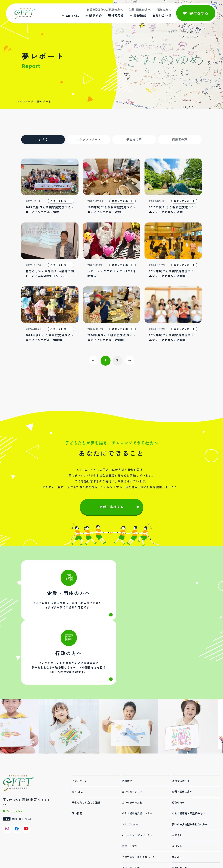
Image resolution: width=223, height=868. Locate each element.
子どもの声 (134, 140)
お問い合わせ (161, 16)
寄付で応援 (115, 16)
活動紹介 (95, 16)
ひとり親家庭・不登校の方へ (188, 757)
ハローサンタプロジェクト (137, 779)
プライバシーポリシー (185, 822)
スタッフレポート (89, 140)
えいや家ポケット (132, 735)
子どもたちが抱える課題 (86, 746)
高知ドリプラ (129, 790)
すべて (43, 140)
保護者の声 (180, 140)
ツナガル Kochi (130, 768)
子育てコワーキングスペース (138, 800)
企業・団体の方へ (139, 10)
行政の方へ (163, 10)
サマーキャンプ (131, 811)
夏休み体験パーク (132, 833)
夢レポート (178, 800)
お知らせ (177, 779)
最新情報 (139, 16)
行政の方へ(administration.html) (158, 595)
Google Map (16, 755)
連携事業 (127, 844)
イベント (177, 790)
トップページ (25, 101)
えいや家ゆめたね (132, 746)
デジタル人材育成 (132, 822)
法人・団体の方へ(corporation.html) (65, 595)
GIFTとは (72, 16)
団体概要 (77, 757)
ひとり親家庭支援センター (137, 757)
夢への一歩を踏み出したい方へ (190, 768)
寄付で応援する (112, 508)
